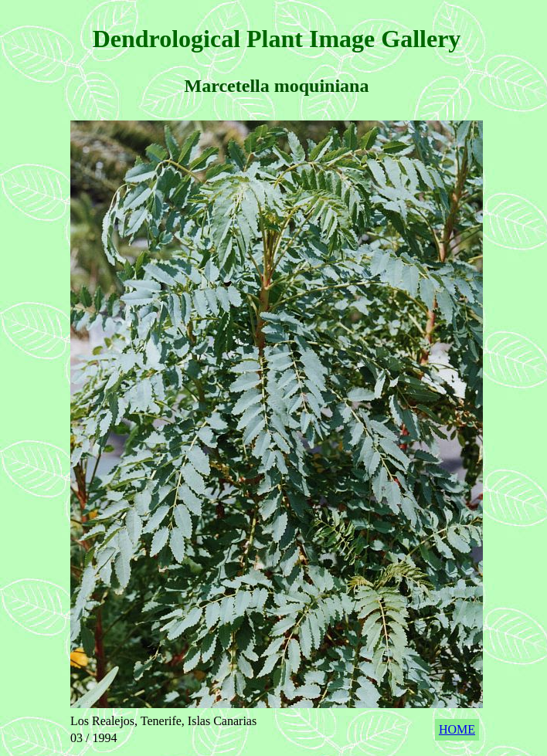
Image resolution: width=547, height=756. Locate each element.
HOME (457, 729)
